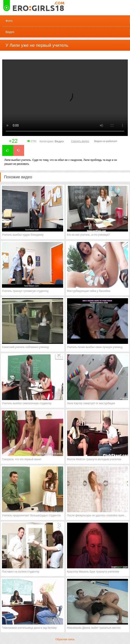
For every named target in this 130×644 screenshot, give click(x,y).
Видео (10, 32)
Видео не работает (106, 141)
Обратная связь (65, 639)
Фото (9, 21)
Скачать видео (80, 141)
